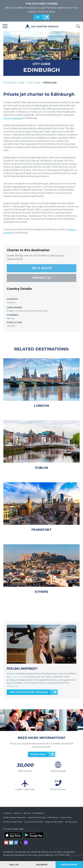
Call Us (14, 865)
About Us (18, 813)
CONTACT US (41, 278)
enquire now (13, 686)
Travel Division (18, 677)
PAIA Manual (53, 817)
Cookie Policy (66, 817)
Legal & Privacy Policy (37, 817)
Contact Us (8, 813)
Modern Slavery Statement (15, 817)
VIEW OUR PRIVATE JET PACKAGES (28, 692)
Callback (42, 865)
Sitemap (27, 813)
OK (38, 17)
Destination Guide (14, 83)
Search (78, 26)
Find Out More (46, 12)
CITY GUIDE (41, 64)
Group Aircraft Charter (34, 822)
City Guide (34, 83)
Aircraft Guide (71, 822)
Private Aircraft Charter (13, 822)
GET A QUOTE (41, 268)
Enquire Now (38, 754)
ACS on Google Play (34, 835)
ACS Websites (38, 813)
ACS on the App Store (13, 835)
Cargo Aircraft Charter (54, 822)
